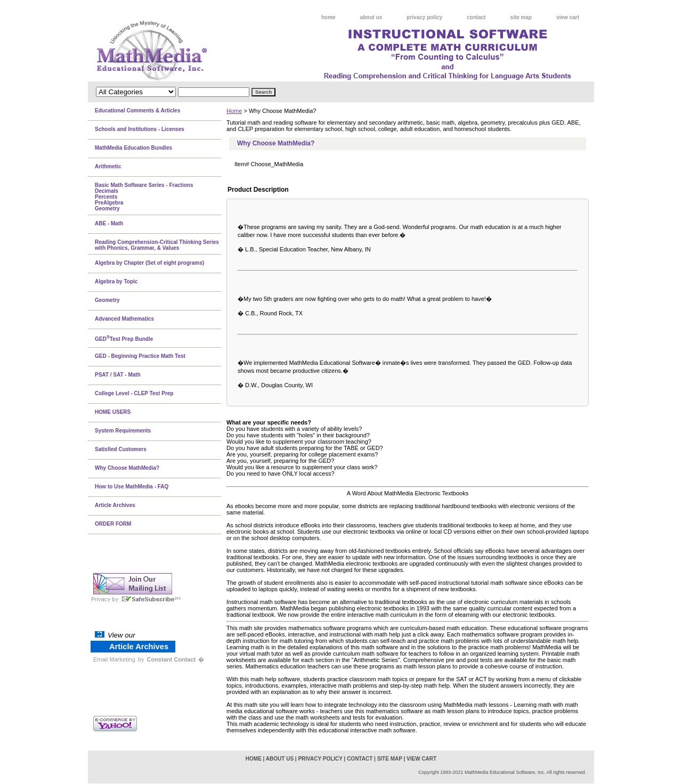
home (328, 17)
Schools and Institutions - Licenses (140, 129)
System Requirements (123, 431)
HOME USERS (113, 412)
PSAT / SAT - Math (118, 375)
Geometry (107, 300)
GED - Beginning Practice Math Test (140, 356)
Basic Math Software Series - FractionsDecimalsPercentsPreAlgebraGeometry (144, 197)
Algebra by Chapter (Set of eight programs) (149, 263)
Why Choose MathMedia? (127, 468)
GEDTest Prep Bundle (124, 338)
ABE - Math (109, 223)
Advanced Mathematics (124, 319)
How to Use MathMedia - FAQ (132, 487)
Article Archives (115, 505)
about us (371, 17)
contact (476, 17)
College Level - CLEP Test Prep (134, 393)
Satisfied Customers (121, 449)
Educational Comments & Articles (137, 111)
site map (521, 17)
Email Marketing (114, 659)
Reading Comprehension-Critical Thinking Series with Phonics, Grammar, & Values (157, 245)
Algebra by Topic (116, 281)
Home (234, 111)
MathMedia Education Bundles (133, 148)
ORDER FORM (113, 524)
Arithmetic (108, 166)
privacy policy (424, 17)
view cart (568, 17)
